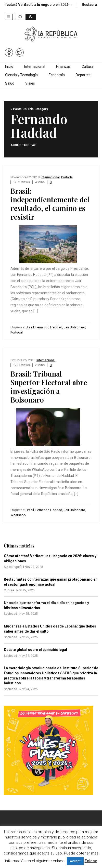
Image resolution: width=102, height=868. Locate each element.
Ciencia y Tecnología (21, 75)
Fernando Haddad (49, 327)
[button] (9, 17)
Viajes (30, 83)
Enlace (91, 861)
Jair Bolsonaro (74, 327)
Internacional (35, 66)
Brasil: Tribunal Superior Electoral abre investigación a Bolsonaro (49, 387)
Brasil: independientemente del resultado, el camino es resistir (50, 204)
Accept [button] (75, 861)
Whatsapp (18, 515)
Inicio (9, 66)
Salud (10, 83)
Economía (57, 75)
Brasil (30, 327)
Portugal (17, 332)
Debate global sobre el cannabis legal (35, 650)
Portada (67, 177)
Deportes (83, 75)
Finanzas (63, 66)
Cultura (87, 66)
